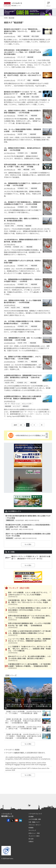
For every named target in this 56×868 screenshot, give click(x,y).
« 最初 (15, 425)
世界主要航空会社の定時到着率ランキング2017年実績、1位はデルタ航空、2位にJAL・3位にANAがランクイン (22, 75)
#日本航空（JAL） (23, 115)
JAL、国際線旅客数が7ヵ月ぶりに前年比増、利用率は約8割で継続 (22, 262)
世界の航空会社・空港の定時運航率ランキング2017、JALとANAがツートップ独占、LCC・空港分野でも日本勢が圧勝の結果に (22, 52)
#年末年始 (20, 226)
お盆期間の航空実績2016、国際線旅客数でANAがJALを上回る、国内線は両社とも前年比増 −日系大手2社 (23, 376)
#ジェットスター (27, 404)
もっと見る (28, 544)
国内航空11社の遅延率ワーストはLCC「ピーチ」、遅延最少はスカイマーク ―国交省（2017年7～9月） (23, 93)
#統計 (19, 36)
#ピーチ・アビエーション (12, 404)
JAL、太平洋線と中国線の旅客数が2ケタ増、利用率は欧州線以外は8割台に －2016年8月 (22, 322)
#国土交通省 (35, 36)
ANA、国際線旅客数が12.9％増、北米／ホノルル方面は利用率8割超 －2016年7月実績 (23, 339)
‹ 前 (21, 425)
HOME (6, 18)
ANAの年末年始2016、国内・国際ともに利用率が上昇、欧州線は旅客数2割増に (21, 219)
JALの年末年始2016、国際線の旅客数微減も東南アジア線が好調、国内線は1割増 (23, 240)
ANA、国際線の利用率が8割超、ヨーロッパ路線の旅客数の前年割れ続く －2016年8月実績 (22, 301)
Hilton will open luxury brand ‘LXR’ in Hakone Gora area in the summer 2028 (27, 769)
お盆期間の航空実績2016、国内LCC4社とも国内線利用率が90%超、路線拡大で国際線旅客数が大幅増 (23, 397)
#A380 (7, 307)
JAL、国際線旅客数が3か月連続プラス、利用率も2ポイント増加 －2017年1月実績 (23, 184)
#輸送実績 (26, 36)
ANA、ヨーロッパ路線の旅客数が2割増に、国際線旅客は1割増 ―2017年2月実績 (22, 130)
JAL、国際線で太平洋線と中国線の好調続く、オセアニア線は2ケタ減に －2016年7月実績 (23, 358)
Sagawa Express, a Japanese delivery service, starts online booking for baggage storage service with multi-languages (26, 764)
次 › (42, 425)
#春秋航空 (26, 406)
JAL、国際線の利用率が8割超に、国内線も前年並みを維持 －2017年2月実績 (22, 149)
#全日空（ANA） (23, 134)
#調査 (29, 80)
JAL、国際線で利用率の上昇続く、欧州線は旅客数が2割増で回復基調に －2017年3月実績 (22, 112)
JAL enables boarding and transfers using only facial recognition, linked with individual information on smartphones (28, 758)
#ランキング (21, 57)
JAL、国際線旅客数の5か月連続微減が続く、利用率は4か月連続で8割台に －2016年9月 (23, 280)
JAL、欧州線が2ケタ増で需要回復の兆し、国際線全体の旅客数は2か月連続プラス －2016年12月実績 (22, 203)
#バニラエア (17, 406)
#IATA (33, 169)
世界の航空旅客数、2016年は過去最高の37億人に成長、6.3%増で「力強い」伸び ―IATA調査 (22, 165)
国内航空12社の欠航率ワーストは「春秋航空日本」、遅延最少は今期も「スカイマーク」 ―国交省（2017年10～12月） (22, 31)
